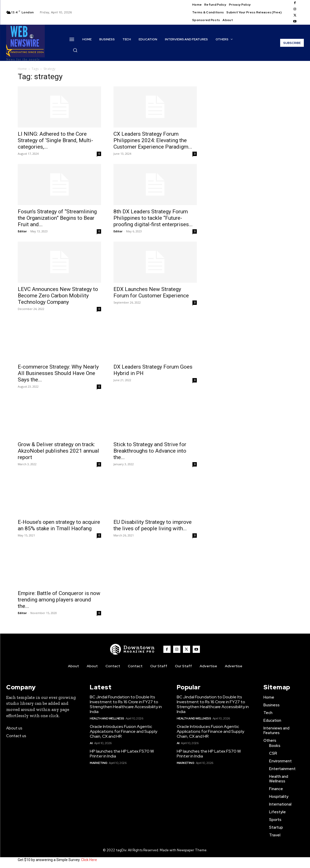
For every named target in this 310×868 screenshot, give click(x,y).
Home (22, 69)
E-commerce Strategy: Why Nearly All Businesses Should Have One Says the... (58, 373)
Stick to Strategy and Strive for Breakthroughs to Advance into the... (150, 451)
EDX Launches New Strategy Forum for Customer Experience (151, 292)
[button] (75, 50)
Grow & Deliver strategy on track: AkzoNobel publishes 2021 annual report (58, 451)
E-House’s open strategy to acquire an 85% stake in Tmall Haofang (59, 525)
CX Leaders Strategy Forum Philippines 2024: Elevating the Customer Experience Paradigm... (153, 140)
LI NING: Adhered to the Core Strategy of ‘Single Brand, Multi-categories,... (55, 140)
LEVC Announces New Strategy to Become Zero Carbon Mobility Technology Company (58, 296)
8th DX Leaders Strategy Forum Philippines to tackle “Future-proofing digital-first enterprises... (153, 218)
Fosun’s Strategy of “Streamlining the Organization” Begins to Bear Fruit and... (57, 218)
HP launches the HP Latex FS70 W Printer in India (122, 754)
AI (91, 743)
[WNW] (132, 649)
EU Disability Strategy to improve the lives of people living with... (153, 525)
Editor (22, 231)
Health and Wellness (107, 718)
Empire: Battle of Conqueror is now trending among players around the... (59, 600)
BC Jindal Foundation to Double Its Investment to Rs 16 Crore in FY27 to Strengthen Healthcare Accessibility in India (126, 704)
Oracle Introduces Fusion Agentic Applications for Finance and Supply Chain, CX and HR (123, 731)
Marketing (99, 763)
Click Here (89, 860)
